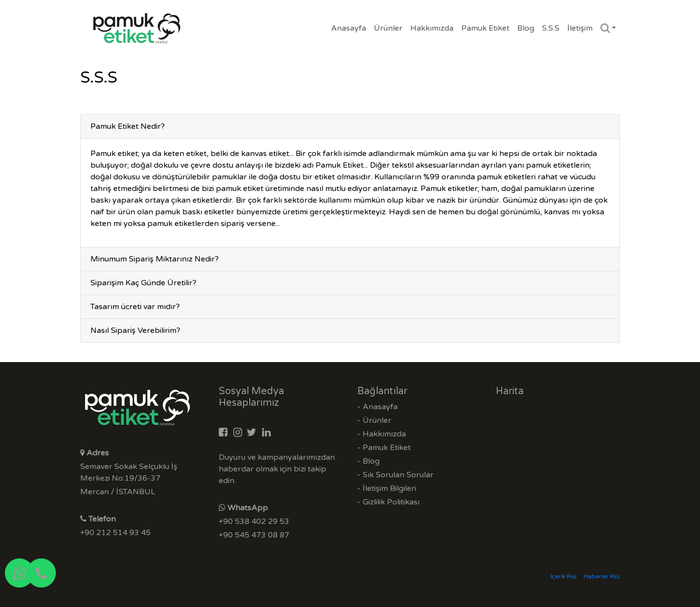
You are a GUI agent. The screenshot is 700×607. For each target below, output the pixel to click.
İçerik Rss (563, 576)
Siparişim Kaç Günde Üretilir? (143, 283)
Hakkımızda (432, 28)
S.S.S (551, 28)
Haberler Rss (602, 576)
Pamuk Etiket (485, 28)
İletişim (580, 28)
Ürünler (388, 28)
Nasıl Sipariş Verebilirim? (135, 330)
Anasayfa (349, 28)
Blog (526, 28)
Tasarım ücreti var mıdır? (135, 307)
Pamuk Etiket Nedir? (128, 126)
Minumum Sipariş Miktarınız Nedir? (155, 259)
